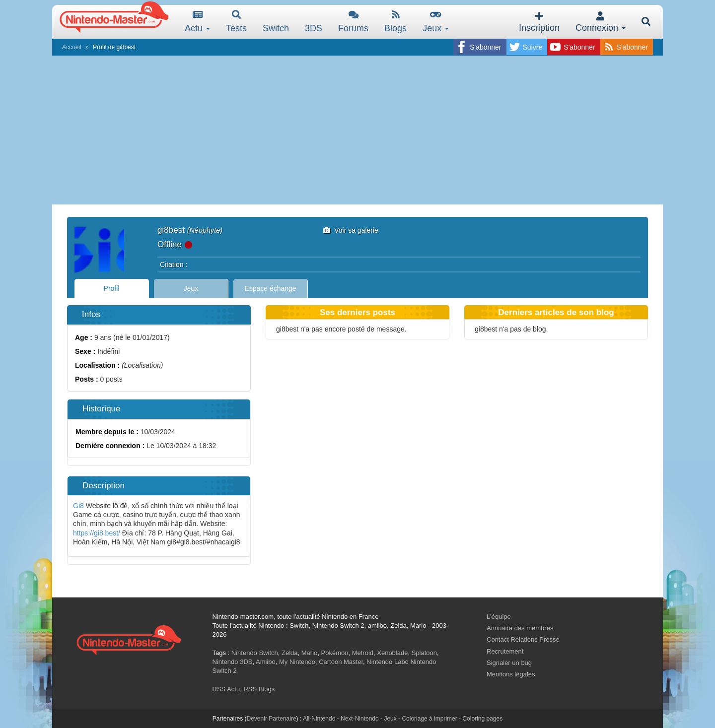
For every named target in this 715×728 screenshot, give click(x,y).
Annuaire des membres (520, 628)
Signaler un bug (509, 663)
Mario (310, 653)
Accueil (72, 47)
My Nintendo (297, 662)
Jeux (436, 22)
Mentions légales (511, 674)
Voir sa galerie (351, 230)
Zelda (290, 653)
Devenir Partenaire (272, 719)
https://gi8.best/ (97, 533)
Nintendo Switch (255, 653)
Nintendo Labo (388, 662)
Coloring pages (482, 719)
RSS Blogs (259, 689)
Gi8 (78, 506)
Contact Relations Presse (523, 639)
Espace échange (270, 288)
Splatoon (424, 653)
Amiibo (266, 662)
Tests (236, 22)
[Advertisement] (357, 130)
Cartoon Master (341, 662)
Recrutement (505, 651)
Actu (197, 22)
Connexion (601, 22)
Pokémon (335, 653)
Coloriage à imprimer (429, 719)
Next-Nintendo (360, 719)
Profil (112, 288)
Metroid (363, 653)
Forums (353, 22)
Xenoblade (392, 653)
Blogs (395, 22)
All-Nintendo (319, 719)
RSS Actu (226, 689)
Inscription (539, 22)
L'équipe (499, 617)
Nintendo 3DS (233, 662)
